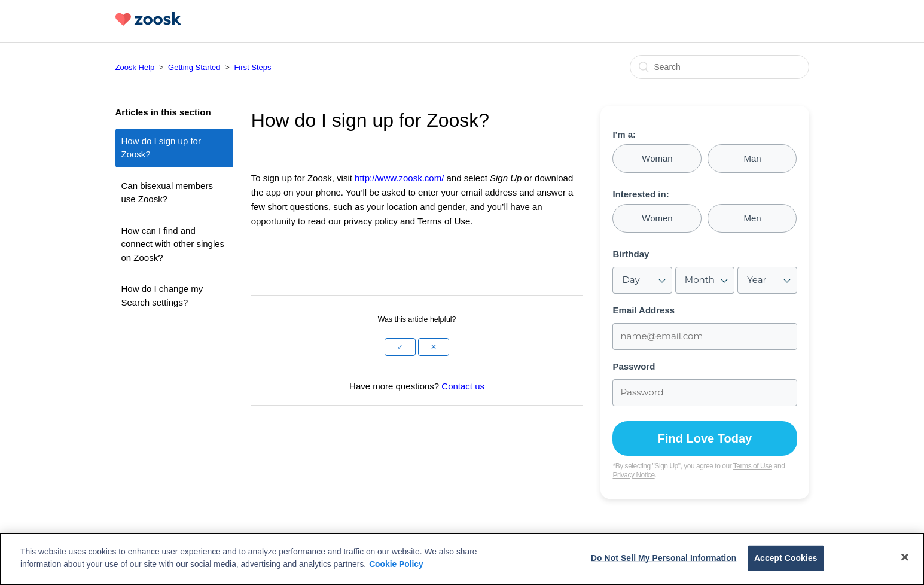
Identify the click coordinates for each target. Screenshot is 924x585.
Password (634, 367)
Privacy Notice (633, 475)
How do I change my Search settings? (162, 295)
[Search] (719, 67)
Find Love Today (705, 438)
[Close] (905, 557)
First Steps (252, 67)
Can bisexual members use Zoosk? (167, 193)
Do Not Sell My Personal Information (664, 558)
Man (752, 158)
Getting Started (194, 67)
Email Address (644, 310)
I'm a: (624, 135)
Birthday (631, 254)
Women (657, 218)
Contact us (463, 386)
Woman (657, 158)
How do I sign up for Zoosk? (161, 148)
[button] (400, 347)
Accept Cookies (786, 558)
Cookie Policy (396, 564)
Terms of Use (753, 466)
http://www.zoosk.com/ (399, 178)
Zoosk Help (135, 67)
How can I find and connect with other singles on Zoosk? (173, 244)
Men (752, 218)
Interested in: (641, 194)
